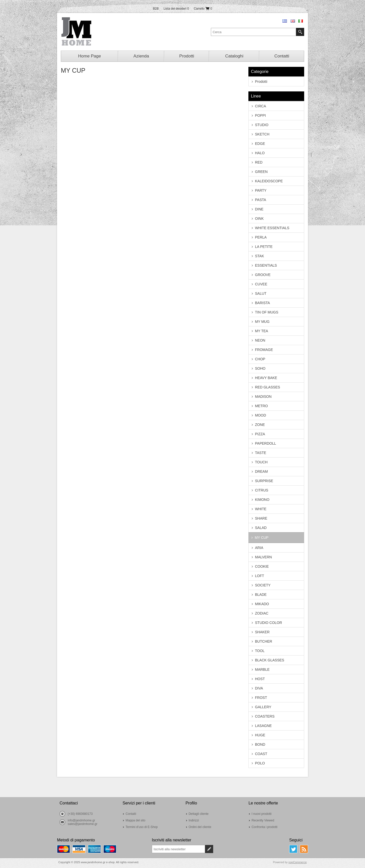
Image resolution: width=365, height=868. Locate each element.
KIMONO (262, 500)
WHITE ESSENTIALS (272, 228)
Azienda (141, 56)
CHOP (260, 359)
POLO (260, 763)
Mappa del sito (135, 820)
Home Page (89, 56)
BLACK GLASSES (270, 660)
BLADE (261, 595)
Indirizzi (194, 820)
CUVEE (261, 284)
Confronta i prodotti (264, 827)
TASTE (261, 453)
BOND (260, 744)
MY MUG (262, 322)
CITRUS (262, 490)
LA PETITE (264, 247)
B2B (156, 9)
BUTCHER (264, 641)
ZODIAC (262, 613)
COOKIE (262, 566)
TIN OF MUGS (267, 312)
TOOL (260, 651)
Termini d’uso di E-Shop (142, 827)
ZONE (260, 425)
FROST (261, 698)
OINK (259, 219)
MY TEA (262, 331)
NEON (260, 340)
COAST (261, 754)
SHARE (261, 518)
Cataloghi (234, 56)
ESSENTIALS (266, 265)
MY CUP (262, 538)
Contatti (282, 56)
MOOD (261, 415)
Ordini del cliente (200, 827)
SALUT (261, 293)
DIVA (259, 688)
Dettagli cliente (199, 814)
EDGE (260, 144)
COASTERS (265, 716)
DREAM (261, 471)
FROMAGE (264, 350)
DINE (259, 209)
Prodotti (187, 56)
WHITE (261, 509)
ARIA (259, 548)
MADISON (263, 397)
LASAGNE (263, 726)
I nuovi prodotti (261, 814)
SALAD (261, 528)
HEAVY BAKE (266, 378)
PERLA (261, 237)
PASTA (261, 200)
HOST (260, 679)
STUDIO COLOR (269, 623)
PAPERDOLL (266, 443)
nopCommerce (298, 862)
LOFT (260, 576)
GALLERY (263, 707)
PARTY (261, 190)
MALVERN (263, 557)
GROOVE (263, 275)
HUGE (260, 735)
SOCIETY (263, 585)
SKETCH (262, 134)
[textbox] (253, 32)
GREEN (261, 172)
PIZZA (260, 434)
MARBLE (262, 669)
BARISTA (262, 303)
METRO (261, 406)
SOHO (260, 368)
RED (259, 162)
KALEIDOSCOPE (269, 181)
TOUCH (261, 462)
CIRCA (261, 106)
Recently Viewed (263, 820)
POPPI (260, 115)
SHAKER (262, 632)
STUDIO (262, 125)
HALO (260, 153)
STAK (260, 256)
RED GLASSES (268, 387)
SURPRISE (264, 481)
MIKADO (262, 604)
